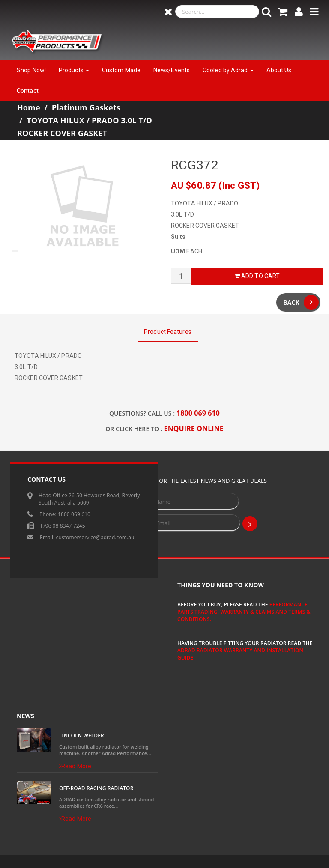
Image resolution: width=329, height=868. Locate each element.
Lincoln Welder (82, 736)
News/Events (172, 70)
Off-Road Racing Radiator (96, 788)
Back (301, 302)
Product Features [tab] (168, 332)
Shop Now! (31, 70)
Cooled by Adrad (228, 70)
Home (29, 107)
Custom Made (121, 70)
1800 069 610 (198, 413)
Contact (28, 91)
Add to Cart (257, 276)
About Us (279, 70)
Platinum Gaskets (86, 107)
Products (74, 70)
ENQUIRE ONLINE (194, 428)
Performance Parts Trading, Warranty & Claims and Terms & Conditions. (244, 612)
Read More (75, 766)
